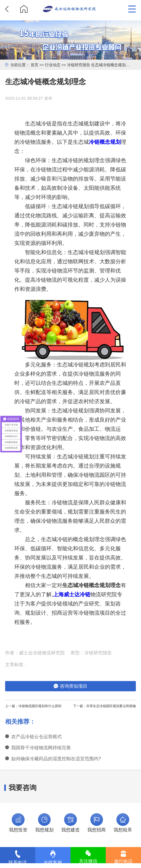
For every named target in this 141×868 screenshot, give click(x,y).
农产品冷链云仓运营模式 (36, 737)
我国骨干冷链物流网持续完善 (41, 748)
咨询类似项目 (70, 686)
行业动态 (53, 65)
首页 (35, 65)
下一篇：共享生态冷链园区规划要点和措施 (104, 706)
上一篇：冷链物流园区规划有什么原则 (33, 706)
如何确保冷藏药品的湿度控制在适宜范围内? (56, 759)
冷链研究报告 (79, 65)
